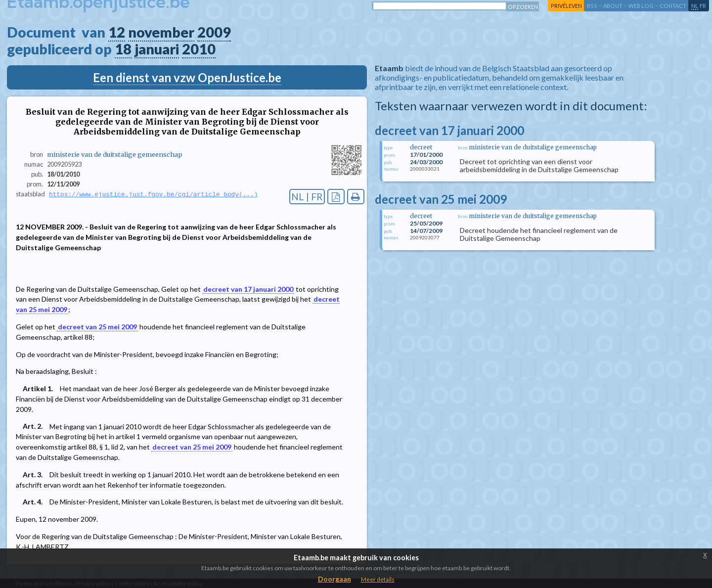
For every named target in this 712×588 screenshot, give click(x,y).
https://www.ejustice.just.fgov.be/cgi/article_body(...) (153, 194)
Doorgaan (334, 579)
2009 (214, 32)
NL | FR (307, 197)
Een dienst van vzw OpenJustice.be (187, 77)
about (613, 6)
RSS (592, 6)
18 (123, 49)
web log (641, 6)
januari (157, 49)
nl (695, 6)
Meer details (378, 579)
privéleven (566, 6)
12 (117, 32)
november (161, 32)
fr (703, 6)
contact (673, 6)
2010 (199, 49)
